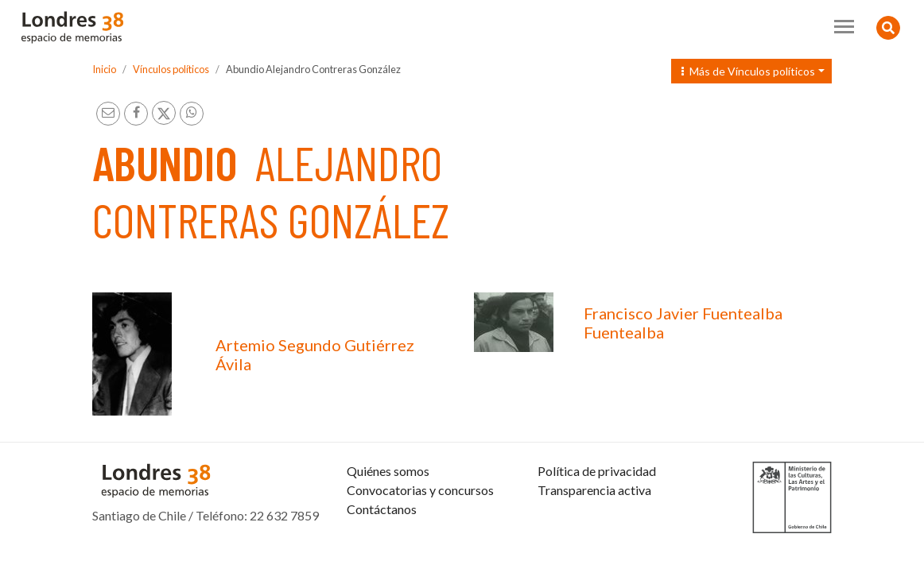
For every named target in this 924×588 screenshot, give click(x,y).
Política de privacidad (597, 509)
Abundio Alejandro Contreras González (313, 69)
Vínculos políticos (171, 69)
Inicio (104, 69)
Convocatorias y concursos (420, 528)
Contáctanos (382, 547)
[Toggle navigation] (844, 27)
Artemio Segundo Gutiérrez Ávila (315, 354)
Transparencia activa (594, 528)
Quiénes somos (388, 509)
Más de (748, 71)
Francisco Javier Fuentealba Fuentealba (683, 323)
